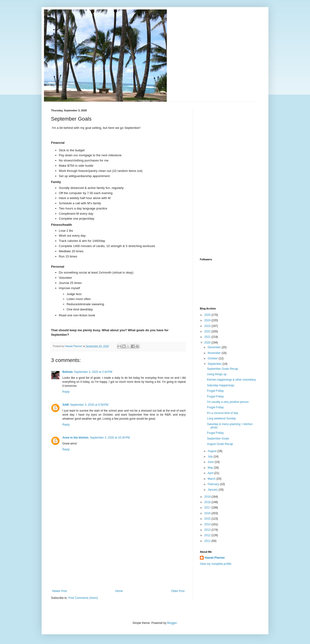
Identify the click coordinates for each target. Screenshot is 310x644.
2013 (208, 530)
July (211, 457)
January (213, 490)
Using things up (217, 374)
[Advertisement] (118, 554)
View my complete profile (216, 564)
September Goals (218, 439)
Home (119, 591)
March (212, 479)
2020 (208, 343)
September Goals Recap (222, 369)
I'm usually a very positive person (228, 402)
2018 (208, 502)
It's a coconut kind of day (223, 413)
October (213, 358)
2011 (208, 541)
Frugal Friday (215, 391)
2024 (208, 320)
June (211, 462)
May (211, 468)
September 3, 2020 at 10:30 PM (110, 438)
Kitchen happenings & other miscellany (231, 380)
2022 (208, 331)
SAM (66, 405)
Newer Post (60, 591)
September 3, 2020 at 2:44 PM (93, 372)
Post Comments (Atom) (83, 598)
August (213, 451)
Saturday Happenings (221, 385)
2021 (208, 337)
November (215, 353)
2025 (208, 315)
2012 (208, 535)
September (215, 364)
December (215, 347)
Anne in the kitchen (75, 438)
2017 (208, 508)
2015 (208, 519)
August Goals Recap (220, 444)
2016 (208, 513)
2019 (208, 497)
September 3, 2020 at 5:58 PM (89, 405)
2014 (208, 524)
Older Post (178, 591)
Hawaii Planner (215, 558)
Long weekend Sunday (221, 418)
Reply (66, 392)
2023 (208, 326)
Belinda (67, 372)
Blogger (172, 623)
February (214, 484)
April (211, 473)
